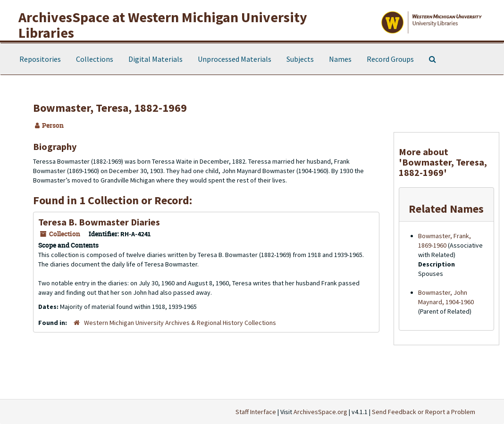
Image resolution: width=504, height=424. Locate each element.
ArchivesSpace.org (320, 412)
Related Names (446, 209)
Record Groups (390, 59)
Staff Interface (256, 412)
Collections (95, 59)
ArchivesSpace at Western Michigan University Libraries (163, 25)
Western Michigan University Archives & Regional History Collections (180, 323)
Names (340, 59)
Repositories (40, 59)
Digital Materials (155, 59)
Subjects (300, 59)
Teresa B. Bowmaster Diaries (99, 222)
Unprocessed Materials (235, 59)
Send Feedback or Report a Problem (424, 412)
